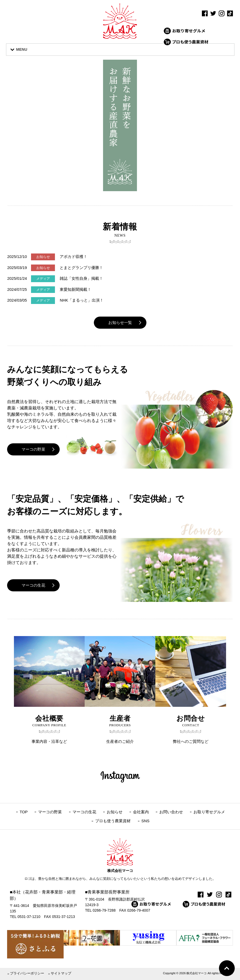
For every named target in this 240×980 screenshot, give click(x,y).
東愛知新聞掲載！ (75, 289)
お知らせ (43, 257)
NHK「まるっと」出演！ (82, 300)
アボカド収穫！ (73, 257)
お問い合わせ (171, 812)
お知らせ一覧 (120, 323)
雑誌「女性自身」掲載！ (81, 278)
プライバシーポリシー (27, 973)
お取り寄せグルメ (209, 812)
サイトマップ (61, 973)
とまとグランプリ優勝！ (81, 268)
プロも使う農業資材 (113, 821)
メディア (43, 279)
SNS (145, 821)
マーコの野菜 (33, 449)
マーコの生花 (33, 585)
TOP (24, 812)
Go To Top (227, 968)
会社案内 (141, 812)
